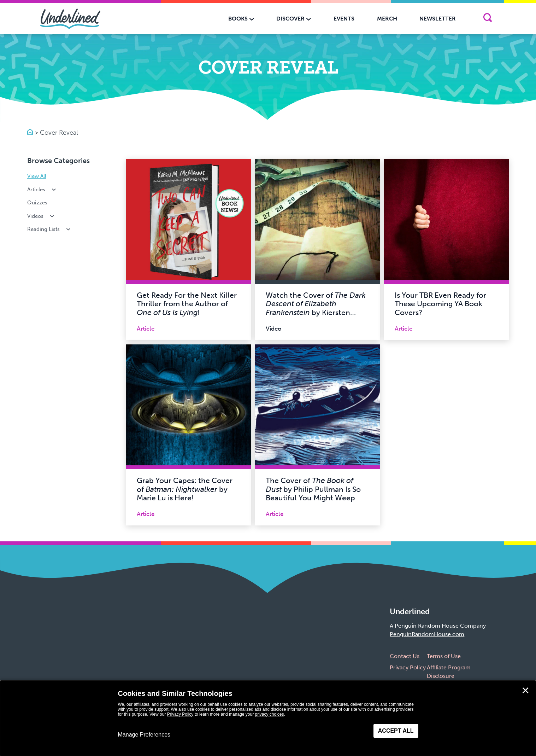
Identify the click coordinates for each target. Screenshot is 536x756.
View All (37, 176)
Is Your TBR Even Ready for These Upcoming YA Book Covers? (440, 304)
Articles (42, 190)
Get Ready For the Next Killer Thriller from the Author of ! (187, 304)
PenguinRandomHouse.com (427, 634)
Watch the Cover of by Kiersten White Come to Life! (316, 308)
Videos (42, 216)
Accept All (396, 731)
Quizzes (37, 203)
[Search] (487, 19)
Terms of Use (444, 656)
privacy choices (269, 714)
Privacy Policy (408, 667)
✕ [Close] (525, 691)
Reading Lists (50, 229)
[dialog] (268, 718)
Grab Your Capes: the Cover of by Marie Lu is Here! (185, 489)
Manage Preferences (144, 735)
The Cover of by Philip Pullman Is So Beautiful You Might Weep (313, 489)
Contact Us (405, 656)
